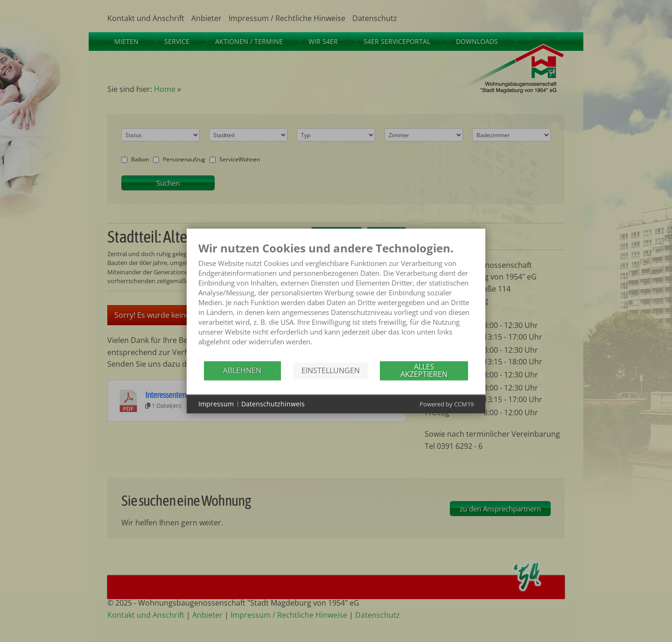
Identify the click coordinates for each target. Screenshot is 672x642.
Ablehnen (242, 370)
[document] (336, 301)
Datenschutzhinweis (273, 404)
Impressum (216, 404)
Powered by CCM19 (447, 404)
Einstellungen (331, 370)
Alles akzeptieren (424, 370)
